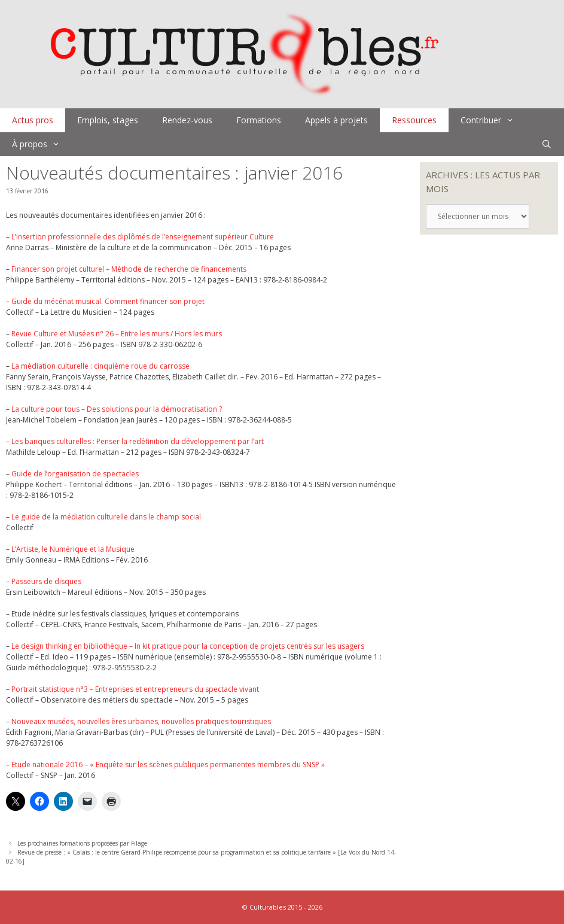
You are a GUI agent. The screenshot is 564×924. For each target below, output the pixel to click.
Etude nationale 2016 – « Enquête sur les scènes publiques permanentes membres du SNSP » (168, 765)
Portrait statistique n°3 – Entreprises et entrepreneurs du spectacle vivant (135, 689)
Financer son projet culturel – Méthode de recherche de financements (129, 269)
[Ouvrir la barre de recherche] (547, 144)
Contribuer (493, 120)
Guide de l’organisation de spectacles (75, 474)
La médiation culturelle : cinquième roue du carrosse (100, 366)
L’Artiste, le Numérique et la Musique (73, 549)
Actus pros (33, 120)
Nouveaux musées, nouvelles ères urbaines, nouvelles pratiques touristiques (141, 721)
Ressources (414, 120)
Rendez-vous (187, 120)
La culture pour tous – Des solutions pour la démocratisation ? (117, 409)
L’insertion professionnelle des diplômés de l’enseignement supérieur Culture (143, 237)
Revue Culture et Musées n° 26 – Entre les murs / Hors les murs (117, 334)
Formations (259, 120)
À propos (42, 144)
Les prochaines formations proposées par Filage (82, 843)
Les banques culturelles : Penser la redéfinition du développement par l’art (138, 441)
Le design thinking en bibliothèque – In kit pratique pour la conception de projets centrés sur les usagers (188, 646)
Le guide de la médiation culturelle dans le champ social (106, 517)
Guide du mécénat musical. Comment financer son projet (108, 301)
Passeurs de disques (46, 581)
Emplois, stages (108, 120)
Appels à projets (336, 120)
